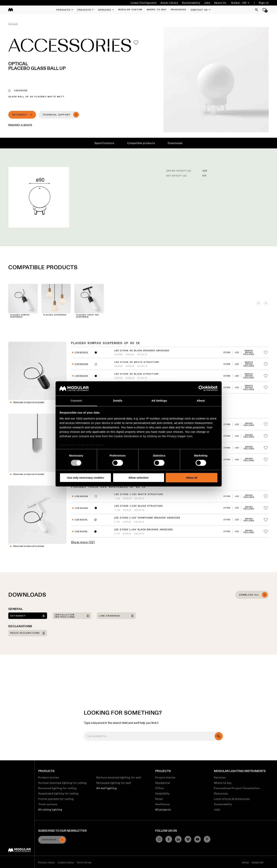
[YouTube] (197, 839)
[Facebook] (169, 839)
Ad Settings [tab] (159, 401)
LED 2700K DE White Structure (137, 362)
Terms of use (84, 862)
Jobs (207, 3)
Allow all (192, 478)
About (245, 862)
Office (160, 788)
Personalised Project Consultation (237, 788)
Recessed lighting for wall (114, 783)
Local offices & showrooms (232, 799)
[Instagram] (159, 839)
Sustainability (191, 3)
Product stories (49, 777)
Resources (221, 794)
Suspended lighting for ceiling (58, 794)
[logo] (11, 10)
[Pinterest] (207, 839)
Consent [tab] (76, 401)
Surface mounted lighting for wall (119, 777)
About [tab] (201, 401)
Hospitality (162, 794)
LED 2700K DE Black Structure (137, 374)
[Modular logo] (19, 851)
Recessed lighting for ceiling (57, 788)
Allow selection (138, 478)
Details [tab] (118, 401)
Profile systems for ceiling (56, 799)
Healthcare (162, 804)
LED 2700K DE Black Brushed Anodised (142, 351)
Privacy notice (46, 862)
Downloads (175, 143)
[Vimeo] (188, 839)
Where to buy (223, 783)
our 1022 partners (83, 418)
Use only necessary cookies (85, 478)
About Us (220, 3)
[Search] (257, 10)
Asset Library (169, 3)
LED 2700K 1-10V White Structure (139, 494)
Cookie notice (66, 862)
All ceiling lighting (50, 810)
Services (220, 777)
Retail (159, 799)
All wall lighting (106, 788)
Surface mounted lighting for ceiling (62, 783)
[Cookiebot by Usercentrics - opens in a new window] (201, 388)
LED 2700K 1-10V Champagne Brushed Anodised (147, 518)
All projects (163, 810)
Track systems (48, 804)
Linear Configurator (144, 3)
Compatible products (141, 143)
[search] (219, 736)
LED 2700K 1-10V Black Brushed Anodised (144, 530)
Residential (163, 783)
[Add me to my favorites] (136, 43)
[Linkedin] (178, 839)
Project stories (165, 777)
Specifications (104, 143)
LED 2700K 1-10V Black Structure (139, 506)
